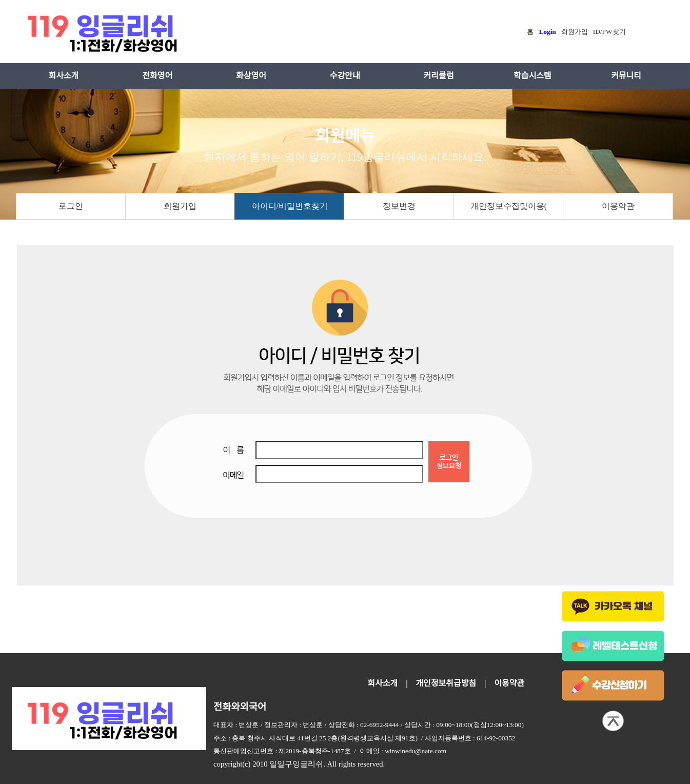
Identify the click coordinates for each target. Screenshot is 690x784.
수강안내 (345, 76)
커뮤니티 (626, 76)
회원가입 (180, 206)
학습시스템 (533, 76)
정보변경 (399, 206)
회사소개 (63, 76)
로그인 (71, 206)
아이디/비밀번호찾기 (290, 206)
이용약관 (618, 206)
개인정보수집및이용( (509, 206)
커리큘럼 (439, 76)
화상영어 (251, 76)
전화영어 (157, 76)
